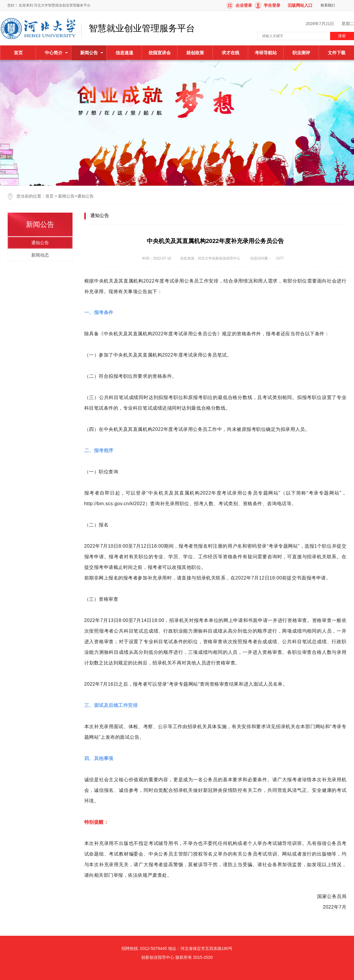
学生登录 (272, 5)
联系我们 (328, 5)
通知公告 (85, 196)
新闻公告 (66, 196)
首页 (18, 53)
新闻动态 (40, 255)
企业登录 (244, 5)
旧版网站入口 (300, 5)
